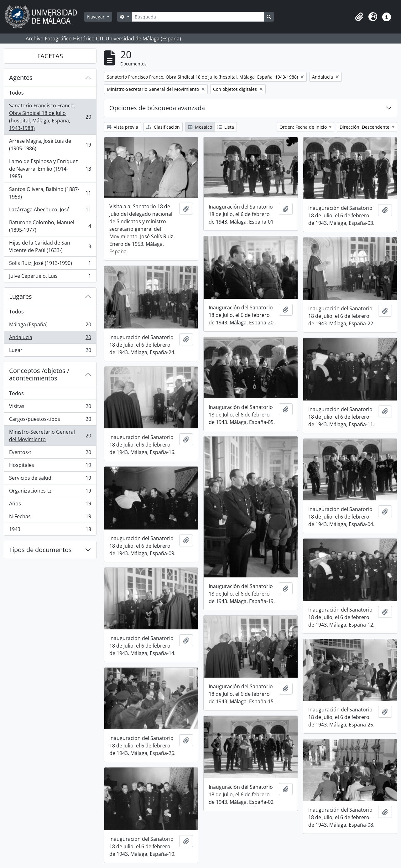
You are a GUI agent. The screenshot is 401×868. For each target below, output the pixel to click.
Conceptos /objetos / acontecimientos (39, 374)
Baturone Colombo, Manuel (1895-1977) (50, 226)
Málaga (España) (50, 326)
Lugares (21, 296)
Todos (16, 93)
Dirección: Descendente (365, 127)
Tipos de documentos (40, 550)
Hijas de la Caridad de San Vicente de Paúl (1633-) (50, 246)
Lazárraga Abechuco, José (50, 211)
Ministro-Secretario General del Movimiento (50, 436)
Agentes (21, 77)
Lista (226, 127)
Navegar (96, 17)
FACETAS (50, 56)
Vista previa (122, 127)
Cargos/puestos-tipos (50, 420)
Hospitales (50, 466)
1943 (50, 530)
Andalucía (50, 339)
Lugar (50, 351)
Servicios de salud (50, 479)
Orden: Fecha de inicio (304, 127)
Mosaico (200, 127)
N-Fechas (50, 518)
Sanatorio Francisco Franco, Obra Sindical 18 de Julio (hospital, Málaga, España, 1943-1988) (50, 117)
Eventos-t (50, 454)
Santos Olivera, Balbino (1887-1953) (50, 193)
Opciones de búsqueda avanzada (157, 108)
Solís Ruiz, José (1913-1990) (50, 264)
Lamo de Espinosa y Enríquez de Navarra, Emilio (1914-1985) (50, 169)
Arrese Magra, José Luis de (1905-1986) (50, 145)
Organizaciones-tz (50, 492)
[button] (359, 17)
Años (50, 505)
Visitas (50, 408)
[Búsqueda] (198, 17)
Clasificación (163, 127)
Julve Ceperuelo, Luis (50, 277)
